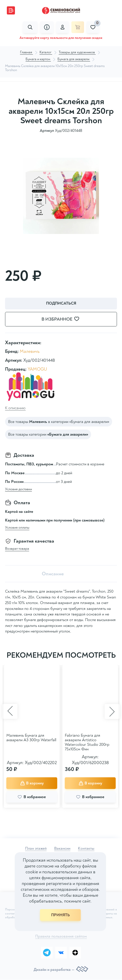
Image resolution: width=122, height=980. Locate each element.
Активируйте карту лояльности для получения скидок (61, 38)
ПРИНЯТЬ (60, 915)
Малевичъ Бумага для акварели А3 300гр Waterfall (31, 738)
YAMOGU (37, 369)
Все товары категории (48, 434)
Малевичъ (30, 351)
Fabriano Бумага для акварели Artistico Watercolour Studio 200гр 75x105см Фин (87, 742)
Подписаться (61, 303)
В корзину (32, 783)
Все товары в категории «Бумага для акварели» (59, 422)
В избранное (64, 319)
